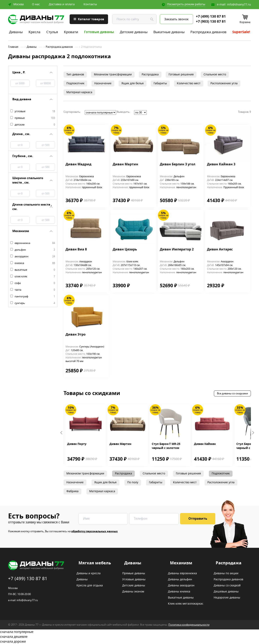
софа (33, 283)
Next (253, 433)
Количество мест (189, 83)
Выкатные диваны (169, 32)
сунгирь (33, 303)
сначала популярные (129, 632)
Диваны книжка (179, 592)
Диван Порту (77, 444)
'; (100, 112)
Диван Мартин (125, 165)
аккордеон (33, 257)
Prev (62, 433)
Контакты (90, 4)
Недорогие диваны (227, 598)
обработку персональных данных (94, 531)
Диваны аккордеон (181, 586)
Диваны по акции (226, 573)
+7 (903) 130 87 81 (211, 22)
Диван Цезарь (125, 250)
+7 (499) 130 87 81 (211, 17)
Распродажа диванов (208, 32)
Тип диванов (75, 74)
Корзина (245, 22)
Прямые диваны (134, 573)
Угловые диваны (134, 580)
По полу (133, 482)
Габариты (160, 83)
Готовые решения (181, 74)
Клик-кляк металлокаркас (186, 604)
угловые (33, 111)
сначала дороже (129, 642)
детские (33, 125)
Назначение (103, 83)
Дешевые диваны (226, 592)
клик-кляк (33, 277)
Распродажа (150, 74)
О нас (36, 4)
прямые (33, 118)
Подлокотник (75, 83)
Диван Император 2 (177, 250)
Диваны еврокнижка (182, 573)
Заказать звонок (176, 19)
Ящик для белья (133, 83)
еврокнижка (33, 243)
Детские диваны (134, 32)
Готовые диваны (99, 32)
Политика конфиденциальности (189, 625)
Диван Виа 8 (76, 250)
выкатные (33, 270)
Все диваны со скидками (232, 393)
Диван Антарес (220, 250)
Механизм (181, 563)
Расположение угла (224, 83)
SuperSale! (241, 32)
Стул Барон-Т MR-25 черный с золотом (166, 446)
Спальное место (215, 74)
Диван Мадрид (79, 165)
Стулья (52, 32)
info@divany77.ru (239, 5)
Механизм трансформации (113, 74)
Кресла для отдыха (90, 586)
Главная (13, 47)
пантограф (33, 297)
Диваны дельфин (180, 580)
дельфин (33, 250)
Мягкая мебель (95, 563)
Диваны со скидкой (227, 586)
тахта (33, 290)
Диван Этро (76, 335)
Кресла (34, 32)
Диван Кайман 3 (221, 165)
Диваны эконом (133, 592)
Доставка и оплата (62, 4)
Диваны (16, 32)
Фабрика (72, 491)
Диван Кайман (205, 444)
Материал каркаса (79, 92)
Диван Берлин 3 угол (178, 165)
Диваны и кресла (89, 573)
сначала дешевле (129, 637)
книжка (33, 263)
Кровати (71, 32)
